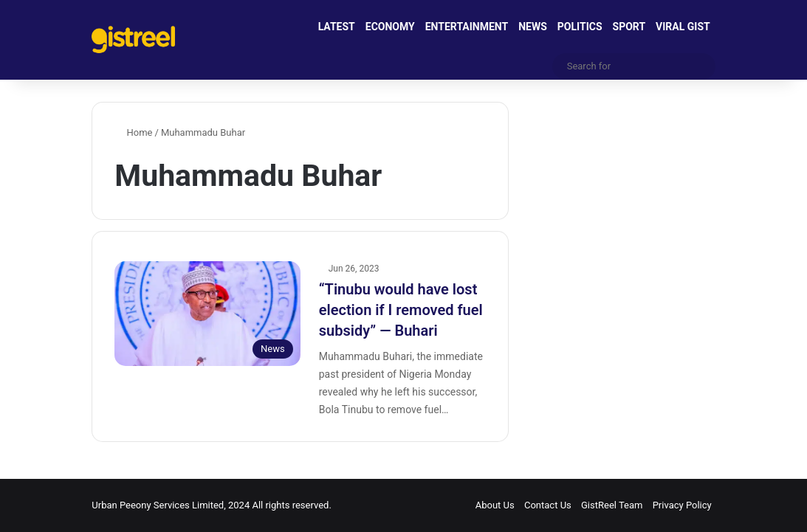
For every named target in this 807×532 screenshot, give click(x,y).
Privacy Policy (682, 505)
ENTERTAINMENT (467, 27)
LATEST (337, 27)
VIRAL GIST (683, 27)
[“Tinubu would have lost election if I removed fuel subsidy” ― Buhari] (207, 314)
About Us (495, 505)
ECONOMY (390, 27)
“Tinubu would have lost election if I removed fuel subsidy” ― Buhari (401, 310)
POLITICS (580, 27)
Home (133, 132)
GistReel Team (612, 505)
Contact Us (548, 505)
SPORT (629, 27)
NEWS (533, 27)
